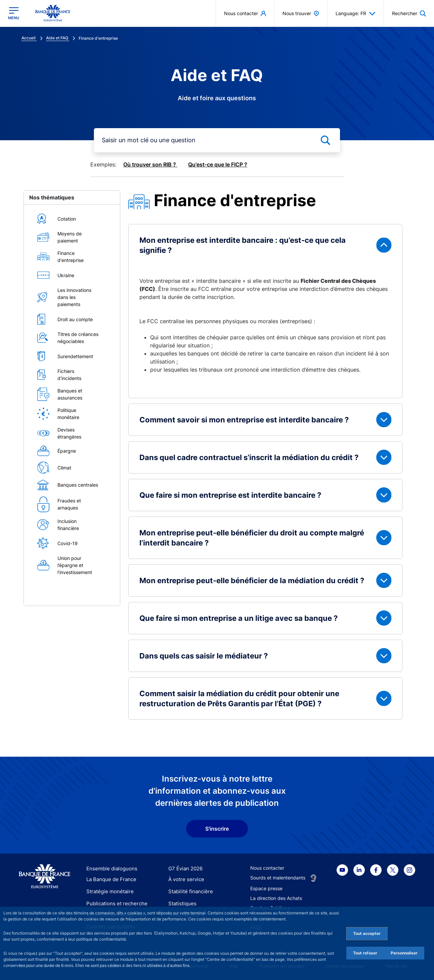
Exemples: (103, 164)
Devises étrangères (69, 433)
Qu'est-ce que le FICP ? (218, 164)
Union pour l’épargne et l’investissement (75, 565)
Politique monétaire (68, 414)
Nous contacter (267, 868)
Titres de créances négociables (78, 338)
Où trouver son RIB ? (150, 164)
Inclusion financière (68, 525)
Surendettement (75, 356)
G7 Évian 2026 (184, 869)
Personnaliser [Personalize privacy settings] (404, 953)
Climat (64, 468)
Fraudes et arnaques (69, 504)
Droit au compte (75, 319)
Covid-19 (68, 543)
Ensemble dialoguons (110, 869)
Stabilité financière (189, 891)
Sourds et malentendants (278, 878)
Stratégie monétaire (108, 891)
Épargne (67, 451)
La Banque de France (110, 880)
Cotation (67, 219)
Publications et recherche (114, 903)
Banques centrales (78, 485)
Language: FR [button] (356, 13)
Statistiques (181, 903)
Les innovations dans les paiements (74, 297)
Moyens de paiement (70, 237)
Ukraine (66, 275)
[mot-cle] (217, 140)
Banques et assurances (70, 394)
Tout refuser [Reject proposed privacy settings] (365, 953)
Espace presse (266, 888)
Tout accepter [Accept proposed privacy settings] (367, 933)
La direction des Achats (276, 898)
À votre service (185, 880)
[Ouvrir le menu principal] (14, 13)
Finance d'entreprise (71, 257)
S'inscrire (217, 829)
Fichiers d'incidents (69, 375)
